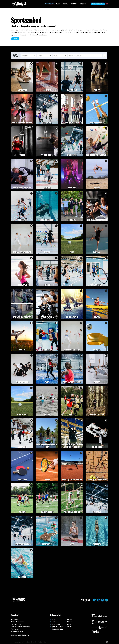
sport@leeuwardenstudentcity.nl (22, 627)
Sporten (54, 619)
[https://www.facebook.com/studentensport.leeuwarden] (94, 600)
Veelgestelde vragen (57, 629)
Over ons (69, 619)
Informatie (56, 615)
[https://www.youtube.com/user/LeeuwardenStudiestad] (102, 600)
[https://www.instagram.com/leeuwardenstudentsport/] (98, 600)
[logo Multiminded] (107, 642)
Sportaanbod (50, 4)
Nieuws (69, 624)
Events (59, 4)
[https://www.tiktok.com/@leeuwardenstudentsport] (107, 600)
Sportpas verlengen (57, 627)
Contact (83, 4)
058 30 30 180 (17, 624)
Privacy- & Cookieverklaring (34, 642)
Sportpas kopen (56, 624)
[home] (19, 4)
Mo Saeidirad (26, 635)
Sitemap (46, 642)
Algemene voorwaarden (18, 642)
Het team (69, 622)
